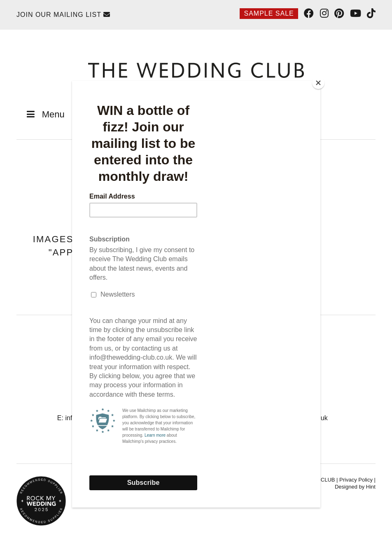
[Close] (318, 83)
